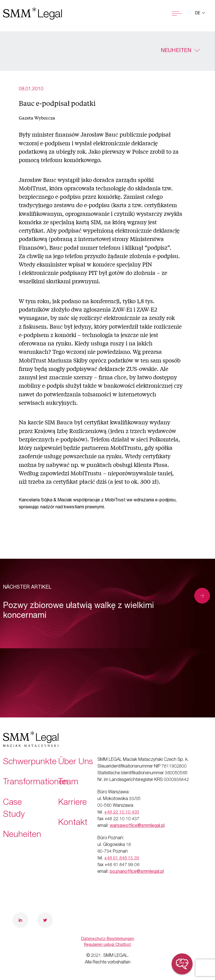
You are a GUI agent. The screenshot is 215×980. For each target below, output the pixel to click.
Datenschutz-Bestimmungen (108, 939)
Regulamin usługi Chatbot (107, 945)
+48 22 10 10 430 (122, 813)
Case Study (14, 809)
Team (68, 783)
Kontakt (73, 823)
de (198, 13)
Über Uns (76, 763)
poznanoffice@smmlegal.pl (137, 872)
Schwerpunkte (30, 763)
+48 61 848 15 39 (122, 859)
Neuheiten (176, 51)
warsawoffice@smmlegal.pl (137, 826)
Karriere (73, 803)
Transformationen (36, 783)
